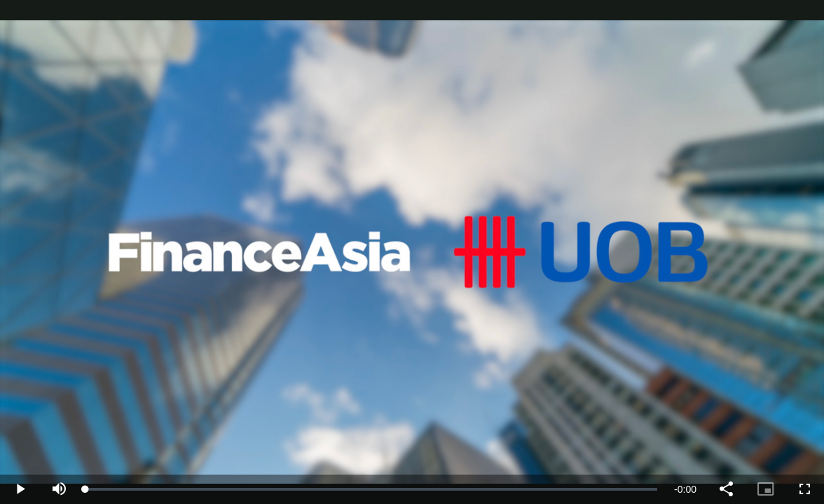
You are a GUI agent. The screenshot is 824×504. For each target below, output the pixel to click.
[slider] (371, 489)
